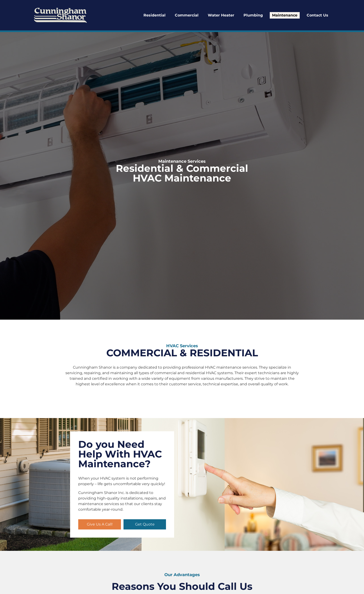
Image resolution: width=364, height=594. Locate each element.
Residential (154, 15)
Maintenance (285, 15)
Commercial (187, 15)
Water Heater (221, 15)
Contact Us (317, 15)
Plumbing (253, 15)
